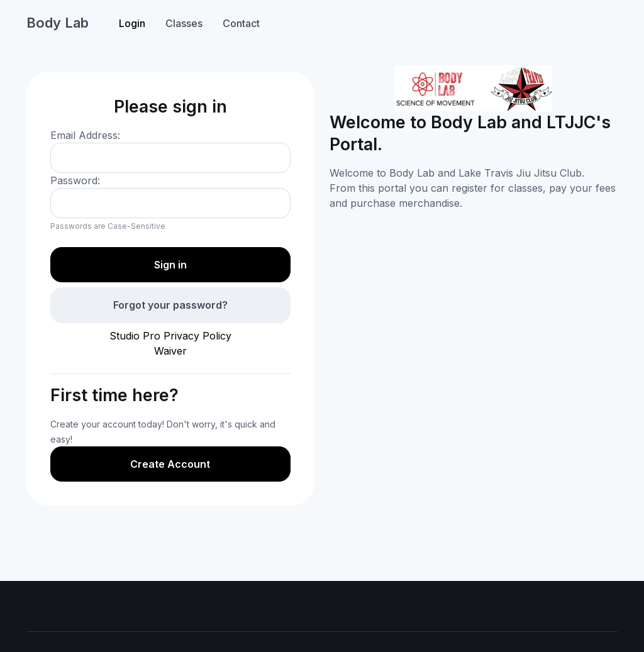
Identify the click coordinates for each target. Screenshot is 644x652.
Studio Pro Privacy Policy (170, 336)
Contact (241, 23)
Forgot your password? (170, 305)
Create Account (170, 464)
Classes (184, 23)
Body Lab (58, 23)
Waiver (170, 351)
